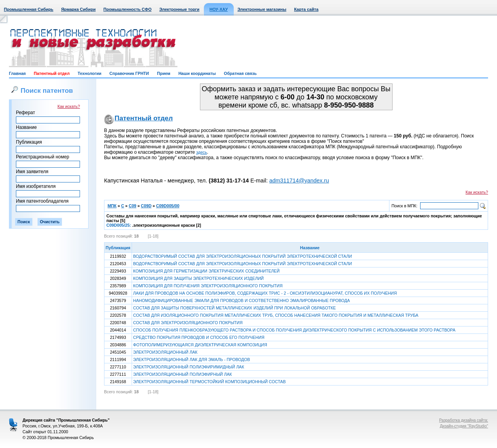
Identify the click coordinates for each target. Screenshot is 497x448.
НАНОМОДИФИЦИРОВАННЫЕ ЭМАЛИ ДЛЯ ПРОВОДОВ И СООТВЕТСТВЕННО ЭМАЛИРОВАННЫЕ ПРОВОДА (242, 300)
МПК (112, 206)
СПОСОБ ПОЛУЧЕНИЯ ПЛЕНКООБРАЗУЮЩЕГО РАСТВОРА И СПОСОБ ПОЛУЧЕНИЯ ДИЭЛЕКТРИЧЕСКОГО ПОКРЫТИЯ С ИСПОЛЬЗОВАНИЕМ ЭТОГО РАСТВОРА (294, 330)
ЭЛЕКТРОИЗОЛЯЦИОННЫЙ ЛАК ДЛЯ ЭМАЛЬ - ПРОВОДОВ (192, 359)
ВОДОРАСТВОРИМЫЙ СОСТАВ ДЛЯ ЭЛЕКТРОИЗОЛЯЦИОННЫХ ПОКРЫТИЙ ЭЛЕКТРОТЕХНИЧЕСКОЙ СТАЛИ (243, 256)
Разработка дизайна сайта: (464, 420)
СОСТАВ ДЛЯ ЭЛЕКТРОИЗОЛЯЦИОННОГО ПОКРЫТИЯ (188, 323)
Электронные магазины (262, 9)
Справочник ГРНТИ (129, 73)
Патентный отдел (52, 73)
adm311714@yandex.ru (299, 181)
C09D (146, 206)
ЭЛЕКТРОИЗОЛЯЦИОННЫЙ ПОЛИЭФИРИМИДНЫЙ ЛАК (189, 367)
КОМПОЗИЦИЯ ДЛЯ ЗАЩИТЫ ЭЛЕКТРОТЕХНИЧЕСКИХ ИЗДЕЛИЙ (198, 278)
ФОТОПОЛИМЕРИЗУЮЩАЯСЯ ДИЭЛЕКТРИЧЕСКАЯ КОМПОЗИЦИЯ (200, 345)
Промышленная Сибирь (29, 9)
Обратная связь (240, 73)
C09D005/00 (168, 206)
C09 (132, 206)
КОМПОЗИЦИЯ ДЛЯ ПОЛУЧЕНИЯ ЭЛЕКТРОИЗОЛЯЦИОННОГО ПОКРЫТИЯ (208, 286)
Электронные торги (179, 9)
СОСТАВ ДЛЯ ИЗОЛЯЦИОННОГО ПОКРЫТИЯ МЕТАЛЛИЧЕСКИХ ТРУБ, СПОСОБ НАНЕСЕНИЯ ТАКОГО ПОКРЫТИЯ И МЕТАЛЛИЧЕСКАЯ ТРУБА (276, 315)
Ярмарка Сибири (78, 9)
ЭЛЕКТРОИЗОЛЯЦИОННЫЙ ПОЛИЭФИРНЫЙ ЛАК (182, 374)
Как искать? (69, 106)
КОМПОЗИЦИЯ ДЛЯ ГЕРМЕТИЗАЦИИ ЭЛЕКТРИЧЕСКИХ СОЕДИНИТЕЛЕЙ (206, 271)
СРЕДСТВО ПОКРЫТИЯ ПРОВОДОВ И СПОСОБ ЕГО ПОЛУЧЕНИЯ (199, 337)
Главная (17, 73)
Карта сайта (306, 9)
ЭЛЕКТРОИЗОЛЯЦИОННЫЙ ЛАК (165, 352)
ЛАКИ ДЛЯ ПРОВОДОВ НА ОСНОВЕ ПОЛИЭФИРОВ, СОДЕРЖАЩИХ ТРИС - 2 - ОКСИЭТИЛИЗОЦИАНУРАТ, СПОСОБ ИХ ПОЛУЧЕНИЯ (265, 293)
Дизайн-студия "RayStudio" (464, 426)
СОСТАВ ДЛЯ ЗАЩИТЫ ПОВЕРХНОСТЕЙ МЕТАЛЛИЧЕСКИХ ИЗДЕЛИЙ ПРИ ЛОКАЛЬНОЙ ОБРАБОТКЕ (235, 308)
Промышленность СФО (127, 9)
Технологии (89, 73)
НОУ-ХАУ (219, 9)
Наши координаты (197, 73)
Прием (163, 73)
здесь (202, 152)
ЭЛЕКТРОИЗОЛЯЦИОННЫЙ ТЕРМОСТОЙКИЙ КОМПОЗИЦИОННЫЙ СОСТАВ (209, 382)
